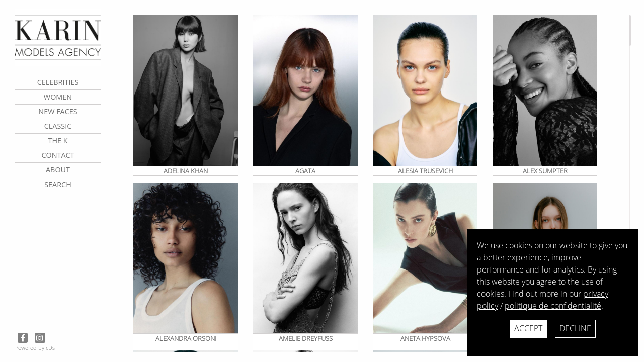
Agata (305, 171)
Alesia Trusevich (425, 171)
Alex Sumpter (545, 171)
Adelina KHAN (186, 171)
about (58, 170)
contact (58, 155)
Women (58, 97)
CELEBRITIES (58, 82)
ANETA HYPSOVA (425, 338)
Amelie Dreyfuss (306, 338)
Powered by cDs (35, 348)
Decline (575, 328)
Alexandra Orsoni (186, 338)
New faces (58, 111)
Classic (58, 126)
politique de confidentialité (553, 306)
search (58, 184)
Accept (528, 328)
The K (58, 141)
